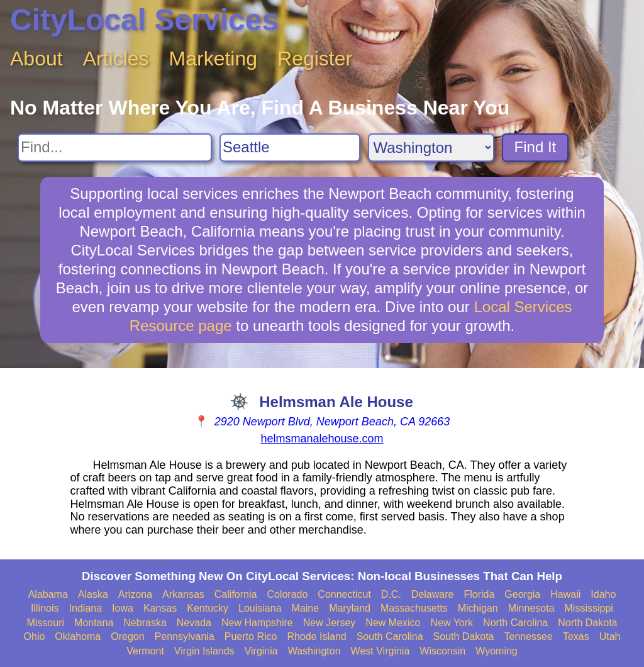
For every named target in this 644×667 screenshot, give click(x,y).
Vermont (145, 651)
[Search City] (290, 148)
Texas (576, 636)
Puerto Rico (251, 636)
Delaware (433, 594)
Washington (314, 651)
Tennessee (528, 636)
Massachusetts (414, 608)
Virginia (261, 651)
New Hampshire (257, 623)
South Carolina (390, 636)
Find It (536, 147)
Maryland (350, 608)
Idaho (603, 594)
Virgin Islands (204, 651)
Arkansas (183, 594)
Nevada (194, 623)
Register (315, 59)
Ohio (35, 636)
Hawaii (565, 594)
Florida (479, 594)
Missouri (45, 623)
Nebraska (145, 623)
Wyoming (497, 651)
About (36, 59)
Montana (94, 623)
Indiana (86, 608)
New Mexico (393, 623)
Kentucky (208, 608)
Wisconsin (442, 651)
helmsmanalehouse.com (322, 439)
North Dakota (587, 623)
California (236, 594)
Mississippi (589, 608)
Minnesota (531, 608)
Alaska (93, 594)
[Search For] (115, 148)
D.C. (391, 594)
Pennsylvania (185, 636)
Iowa (123, 608)
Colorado (287, 594)
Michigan (478, 608)
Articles (116, 59)
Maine (306, 608)
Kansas (160, 608)
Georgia (522, 594)
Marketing (214, 59)
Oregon (127, 636)
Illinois (45, 608)
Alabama (48, 594)
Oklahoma (78, 636)
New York (452, 623)
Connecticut (344, 594)
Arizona (135, 594)
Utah (610, 636)
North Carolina (515, 623)
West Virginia (380, 651)
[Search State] (431, 148)
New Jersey (330, 623)
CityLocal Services (144, 20)
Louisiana (260, 608)
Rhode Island (316, 636)
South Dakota (464, 636)
